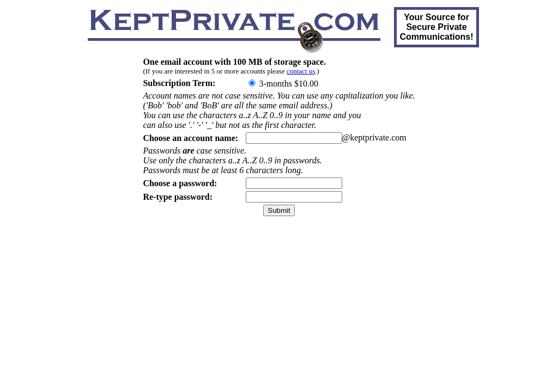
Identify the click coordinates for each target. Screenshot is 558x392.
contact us (301, 71)
